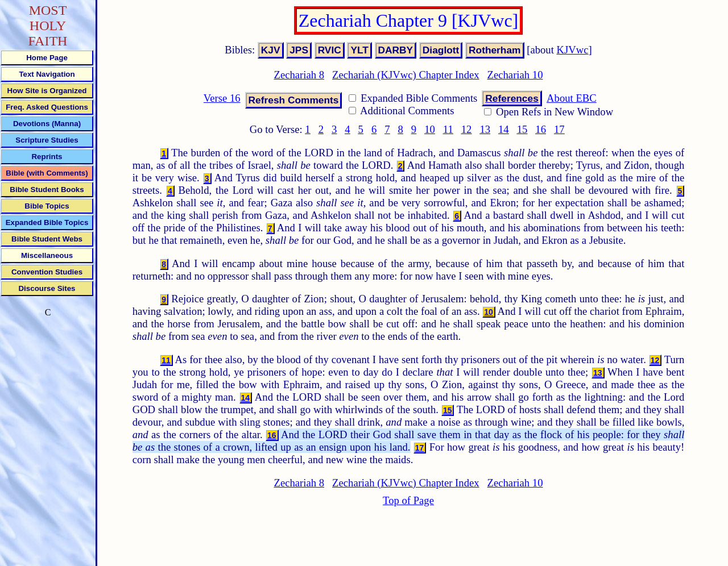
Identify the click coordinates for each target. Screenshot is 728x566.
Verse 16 (222, 98)
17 (559, 129)
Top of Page (408, 500)
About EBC (572, 98)
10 (430, 129)
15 (522, 129)
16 (541, 129)
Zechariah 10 (515, 75)
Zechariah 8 (299, 75)
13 (485, 129)
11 (448, 129)
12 (467, 129)
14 (504, 129)
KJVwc (573, 50)
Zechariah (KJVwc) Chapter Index (406, 75)
